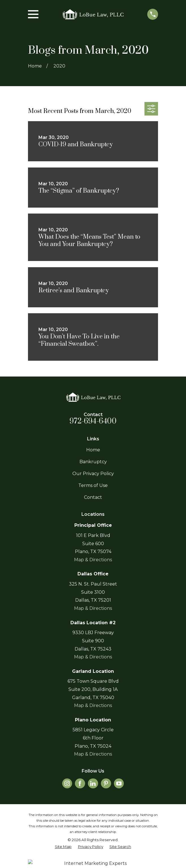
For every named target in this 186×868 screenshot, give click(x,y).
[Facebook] (80, 783)
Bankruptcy (93, 462)
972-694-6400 (93, 421)
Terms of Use (93, 485)
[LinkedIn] (93, 783)
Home (93, 450)
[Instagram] (67, 783)
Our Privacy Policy (93, 474)
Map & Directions (93, 560)
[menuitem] (63, 847)
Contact (93, 497)
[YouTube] (119, 783)
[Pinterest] (106, 783)
